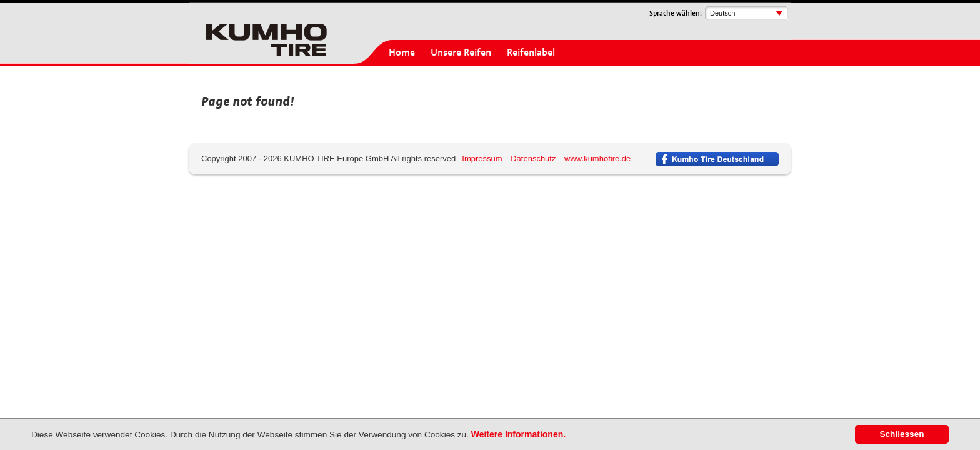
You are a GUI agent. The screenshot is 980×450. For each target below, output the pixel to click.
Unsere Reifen (461, 52)
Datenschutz (533, 158)
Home (402, 52)
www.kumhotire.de (597, 158)
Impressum (482, 158)
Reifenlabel (531, 52)
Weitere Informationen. (518, 434)
